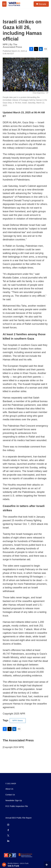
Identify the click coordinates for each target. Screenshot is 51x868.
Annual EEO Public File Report (18, 818)
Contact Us (10, 795)
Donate (42, 4)
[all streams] (47, 865)
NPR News (18, 721)
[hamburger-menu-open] (4, 4)
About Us (9, 789)
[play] (4, 865)
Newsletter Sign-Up (14, 801)
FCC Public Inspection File (17, 806)
